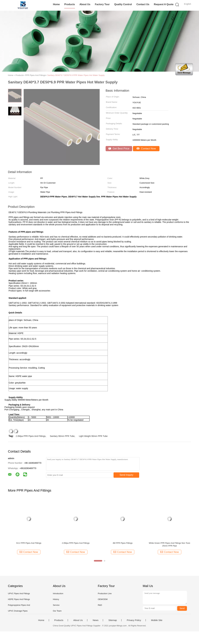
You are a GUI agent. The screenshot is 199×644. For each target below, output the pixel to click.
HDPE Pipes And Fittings (19, 599)
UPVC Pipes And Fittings (19, 593)
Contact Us (143, 4)
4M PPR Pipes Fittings (123, 543)
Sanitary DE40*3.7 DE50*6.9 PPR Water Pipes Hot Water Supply (76, 75)
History (56, 599)
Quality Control (123, 4)
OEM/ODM (103, 599)
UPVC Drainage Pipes (18, 611)
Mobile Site (157, 620)
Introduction (58, 593)
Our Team (57, 611)
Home (56, 4)
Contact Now (146, 149)
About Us (85, 4)
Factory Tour (102, 4)
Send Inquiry (127, 475)
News (96, 620)
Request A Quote (164, 4)
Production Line (105, 593)
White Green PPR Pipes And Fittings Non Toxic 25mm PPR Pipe (169, 544)
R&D (100, 605)
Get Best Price (119, 149)
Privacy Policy (134, 620)
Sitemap (113, 620)
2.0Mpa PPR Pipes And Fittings (31, 436)
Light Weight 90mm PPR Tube (93, 436)
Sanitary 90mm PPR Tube (62, 436)
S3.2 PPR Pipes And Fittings (29, 543)
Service (56, 605)
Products (70, 4)
